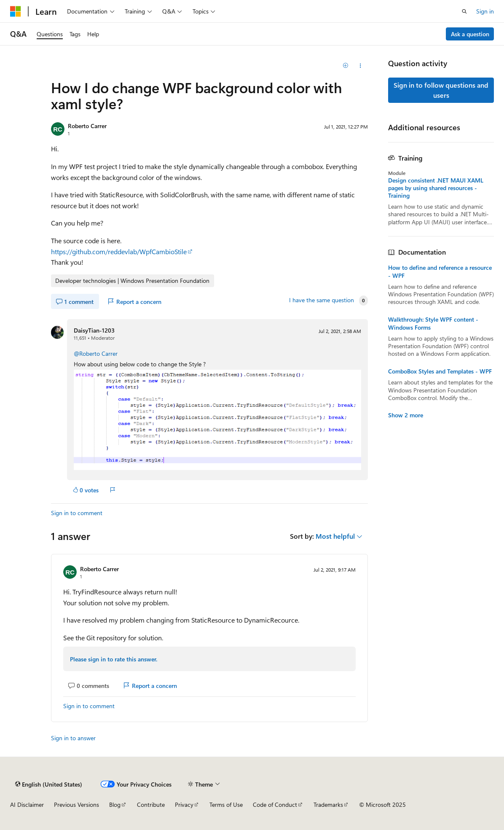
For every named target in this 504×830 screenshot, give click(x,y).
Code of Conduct (275, 804)
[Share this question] (361, 66)
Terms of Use (226, 804)
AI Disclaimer (27, 804)
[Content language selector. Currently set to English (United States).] (49, 784)
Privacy (184, 804)
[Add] (346, 66)
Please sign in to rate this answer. (114, 659)
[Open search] (464, 11)
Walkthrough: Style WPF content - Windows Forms (433, 323)
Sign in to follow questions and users (441, 90)
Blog (115, 804)
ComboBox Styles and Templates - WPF (440, 371)
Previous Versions (76, 804)
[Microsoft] (16, 11)
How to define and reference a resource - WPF (440, 271)
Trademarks (328, 804)
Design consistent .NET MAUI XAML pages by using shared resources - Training (436, 188)
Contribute (151, 804)
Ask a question (470, 34)
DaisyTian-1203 (94, 330)
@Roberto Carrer (96, 353)
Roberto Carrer (87, 126)
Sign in (485, 11)
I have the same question (322, 300)
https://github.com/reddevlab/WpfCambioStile (119, 251)
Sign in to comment (77, 513)
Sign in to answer (73, 738)
